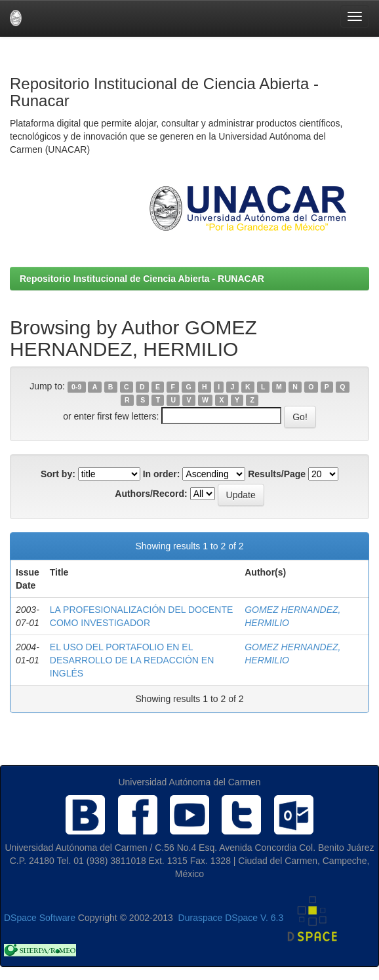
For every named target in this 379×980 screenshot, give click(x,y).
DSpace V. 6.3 (254, 918)
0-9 (76, 387)
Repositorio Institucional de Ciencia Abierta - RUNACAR (142, 279)
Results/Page (277, 474)
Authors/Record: (151, 494)
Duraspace (201, 918)
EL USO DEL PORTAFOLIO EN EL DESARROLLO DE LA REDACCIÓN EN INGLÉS (132, 660)
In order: (162, 474)
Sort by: (58, 474)
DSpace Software (40, 918)
